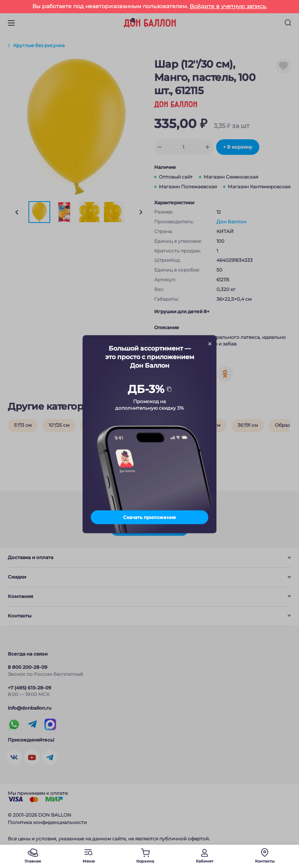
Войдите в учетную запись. (228, 6)
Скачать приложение (149, 517)
